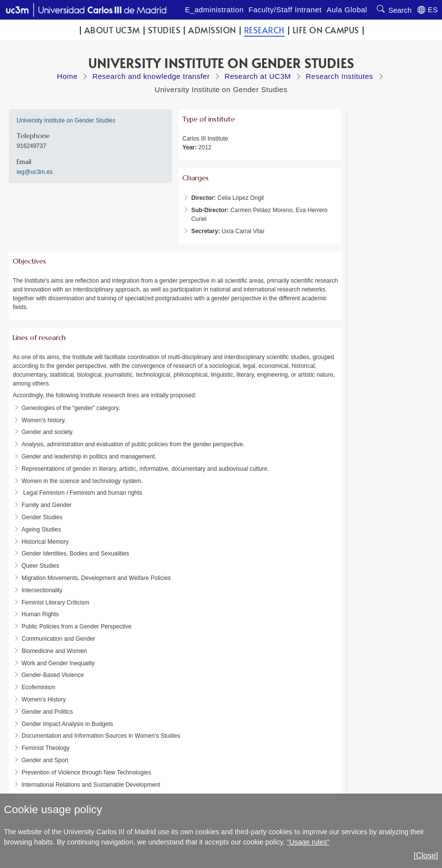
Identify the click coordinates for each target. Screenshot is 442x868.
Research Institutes (340, 76)
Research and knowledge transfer (151, 76)
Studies (164, 30)
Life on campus (326, 30)
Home (67, 76)
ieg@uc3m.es (35, 172)
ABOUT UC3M (112, 30)
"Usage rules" (308, 842)
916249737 (31, 146)
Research (264, 30)
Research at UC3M (258, 76)
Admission (212, 30)
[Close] (426, 856)
